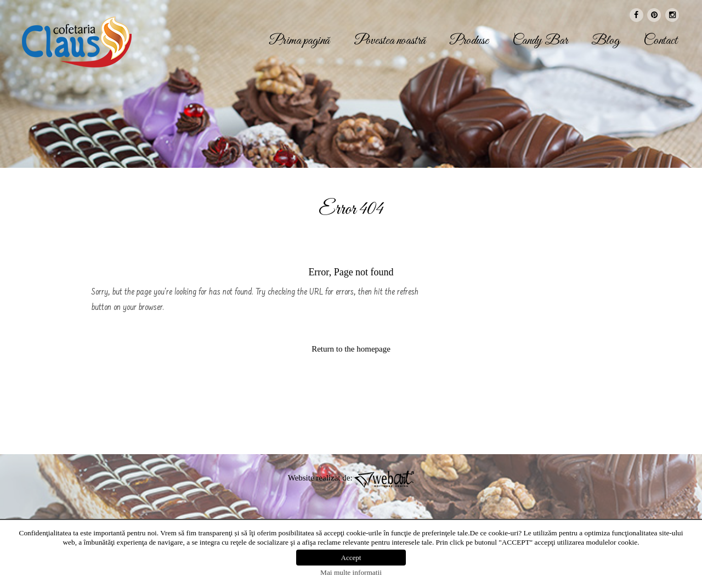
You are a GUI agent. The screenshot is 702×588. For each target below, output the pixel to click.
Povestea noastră (390, 41)
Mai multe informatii (351, 572)
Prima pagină (299, 41)
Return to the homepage (351, 349)
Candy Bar (540, 41)
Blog (605, 41)
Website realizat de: (351, 478)
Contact (661, 41)
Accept (351, 558)
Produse (469, 41)
